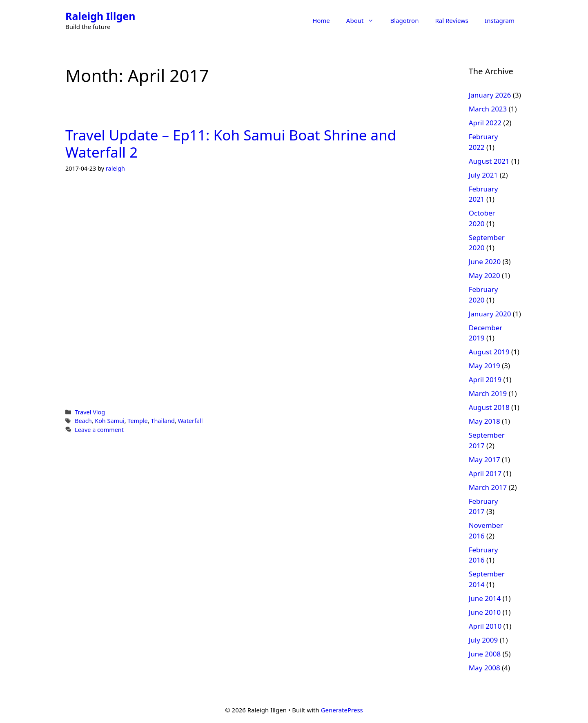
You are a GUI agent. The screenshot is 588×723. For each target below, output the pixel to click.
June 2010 (485, 612)
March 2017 (488, 487)
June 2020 (485, 261)
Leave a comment (99, 430)
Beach (83, 421)
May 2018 (484, 421)
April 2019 (485, 379)
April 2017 (485, 473)
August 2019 (489, 352)
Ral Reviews (452, 20)
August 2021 (489, 161)
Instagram (500, 20)
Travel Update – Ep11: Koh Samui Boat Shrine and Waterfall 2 (231, 143)
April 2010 (485, 626)
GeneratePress (342, 710)
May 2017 (484, 459)
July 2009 (483, 640)
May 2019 (484, 366)
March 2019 (488, 393)
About (364, 20)
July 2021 (483, 175)
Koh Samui (110, 421)
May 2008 (484, 668)
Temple (137, 421)
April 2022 (485, 123)
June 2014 (485, 598)
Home (321, 20)
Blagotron (404, 20)
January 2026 (490, 95)
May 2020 (484, 275)
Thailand (163, 421)
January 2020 (490, 314)
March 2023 (488, 109)
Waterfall (190, 421)
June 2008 (485, 654)
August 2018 (489, 407)
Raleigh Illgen (100, 16)
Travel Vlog (90, 412)
